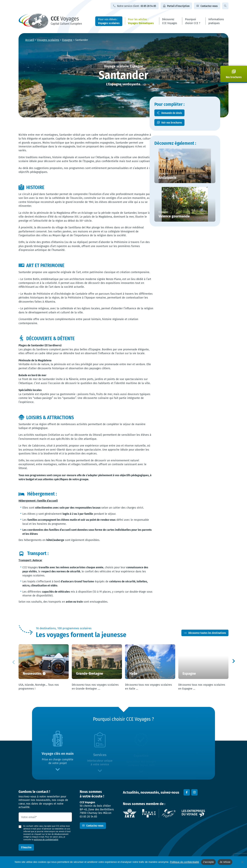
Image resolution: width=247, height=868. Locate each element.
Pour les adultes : (141, 21)
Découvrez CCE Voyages (170, 21)
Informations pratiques (216, 21)
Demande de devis (188, 121)
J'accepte (209, 862)
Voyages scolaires (48, 40)
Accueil (30, 40)
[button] (234, 662)
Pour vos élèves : (109, 21)
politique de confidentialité (46, 840)
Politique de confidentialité (185, 862)
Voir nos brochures (188, 130)
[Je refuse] (242, 862)
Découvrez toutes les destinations (207, 633)
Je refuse (225, 862)
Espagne (67, 40)
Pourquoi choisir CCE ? (193, 21)
